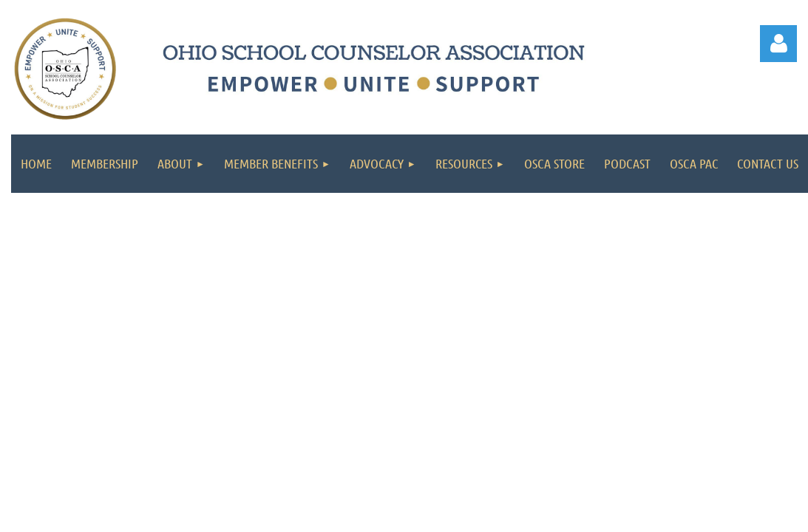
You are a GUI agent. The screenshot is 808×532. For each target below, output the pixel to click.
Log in (778, 44)
